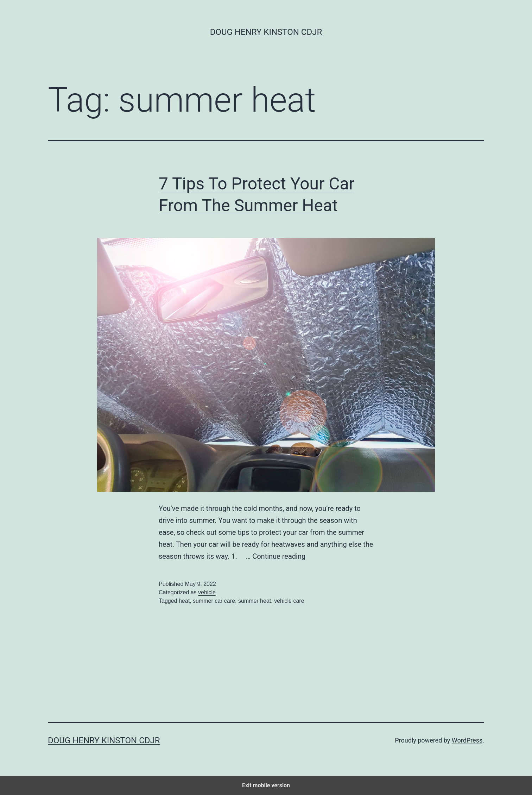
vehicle (207, 592)
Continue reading (279, 556)
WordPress (467, 740)
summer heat (255, 601)
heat (184, 601)
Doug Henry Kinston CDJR (266, 32)
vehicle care (289, 601)
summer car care (214, 601)
